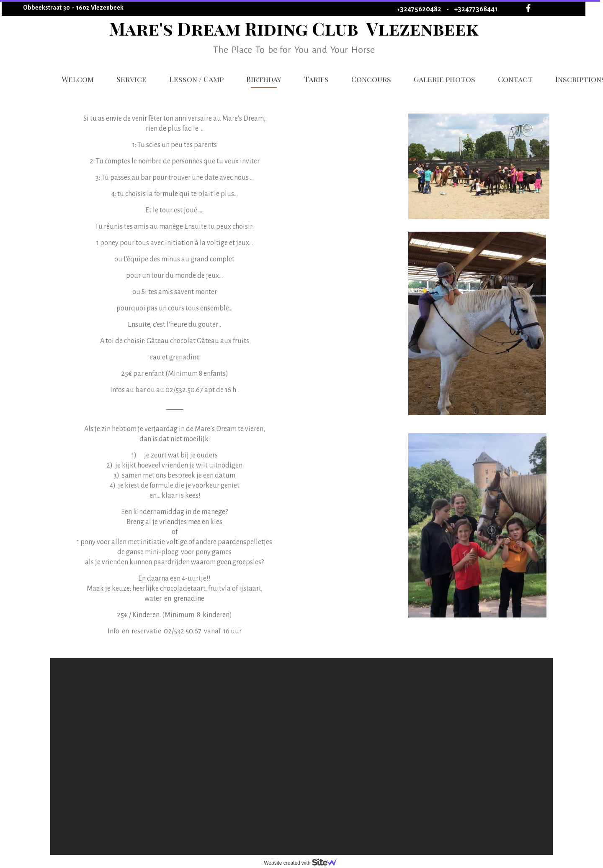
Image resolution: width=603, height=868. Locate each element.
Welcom (78, 79)
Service (131, 79)
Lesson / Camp (196, 79)
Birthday (264, 79)
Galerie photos (445, 79)
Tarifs (316, 79)
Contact (515, 79)
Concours (371, 79)
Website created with (304, 863)
